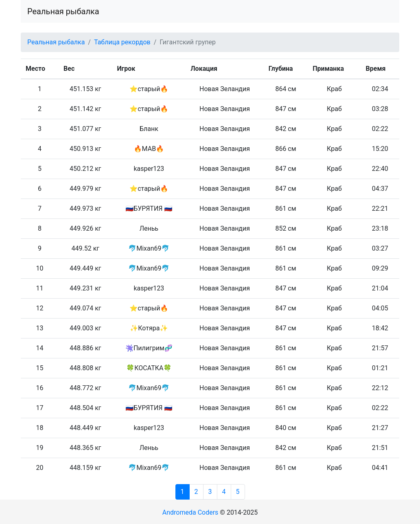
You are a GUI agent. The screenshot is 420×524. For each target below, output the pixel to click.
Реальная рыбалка (63, 11)
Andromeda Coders (190, 512)
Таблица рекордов (122, 42)
